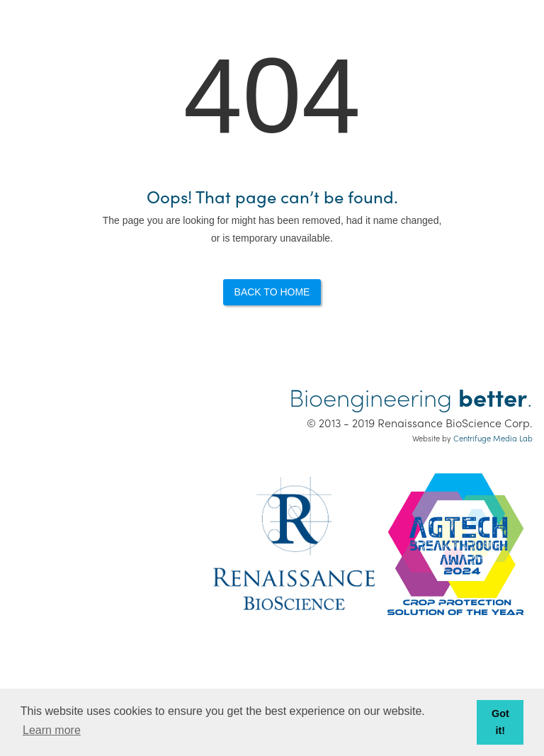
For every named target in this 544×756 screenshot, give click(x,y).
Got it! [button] (500, 722)
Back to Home (272, 292)
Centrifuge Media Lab (493, 438)
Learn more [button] (52, 730)
